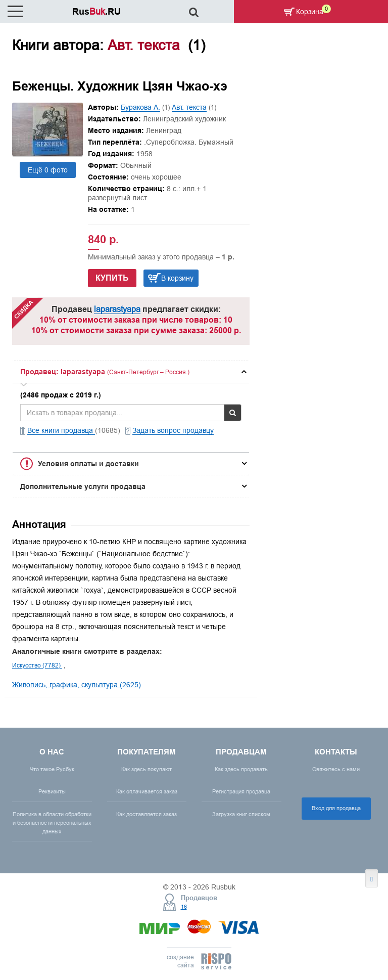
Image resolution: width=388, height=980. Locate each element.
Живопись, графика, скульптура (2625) (77, 685)
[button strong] (131, 372)
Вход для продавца (336, 808)
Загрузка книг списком (241, 814)
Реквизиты (52, 791)
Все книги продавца (61, 430)
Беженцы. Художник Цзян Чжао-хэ (120, 86)
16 (184, 907)
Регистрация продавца (241, 791)
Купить (112, 278)
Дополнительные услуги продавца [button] (83, 486)
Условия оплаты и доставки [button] (88, 464)
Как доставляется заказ (147, 814)
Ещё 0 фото (48, 170)
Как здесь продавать (241, 769)
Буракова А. (140, 107)
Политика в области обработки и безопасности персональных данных (52, 823)
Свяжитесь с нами (336, 769)
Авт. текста (189, 107)
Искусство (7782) (37, 665)
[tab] (131, 372)
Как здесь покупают (147, 769)
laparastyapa (117, 309)
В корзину (177, 278)
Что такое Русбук (52, 769)
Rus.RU (96, 11)
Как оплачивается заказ (147, 791)
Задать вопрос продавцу (173, 430)
